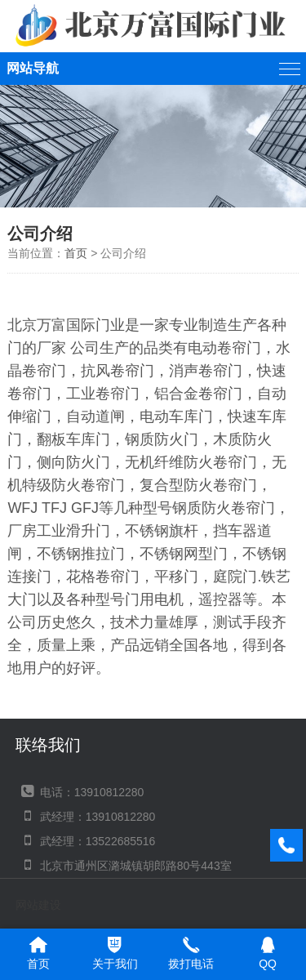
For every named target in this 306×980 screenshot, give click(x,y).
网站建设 (38, 905)
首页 (76, 253)
